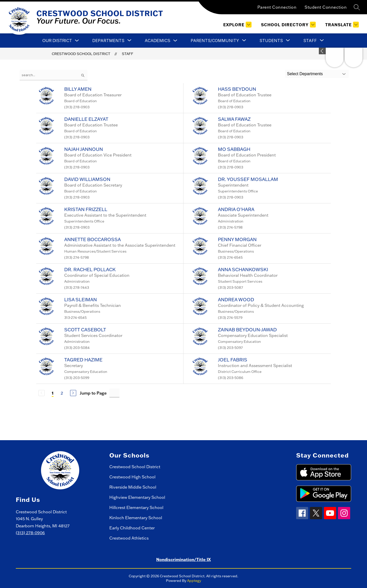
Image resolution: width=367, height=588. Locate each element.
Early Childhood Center (132, 528)
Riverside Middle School (133, 487)
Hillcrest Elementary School (136, 507)
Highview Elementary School (137, 497)
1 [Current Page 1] (53, 393)
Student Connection (326, 7)
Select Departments (305, 74)
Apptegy (194, 581)
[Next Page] (73, 393)
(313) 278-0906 (30, 533)
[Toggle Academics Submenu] (175, 41)
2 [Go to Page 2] (62, 393)
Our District (57, 41)
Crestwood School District (81, 54)
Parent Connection (277, 7)
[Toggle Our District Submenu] (77, 41)
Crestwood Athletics (129, 538)
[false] (54, 75)
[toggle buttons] (322, 51)
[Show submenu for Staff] (310, 41)
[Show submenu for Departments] (108, 41)
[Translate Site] (341, 25)
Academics (158, 41)
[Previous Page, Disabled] (42, 393)
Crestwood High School (132, 477)
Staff (128, 54)
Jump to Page (93, 393)
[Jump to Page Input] (114, 393)
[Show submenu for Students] (271, 41)
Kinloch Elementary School (136, 518)
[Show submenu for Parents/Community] (215, 41)
